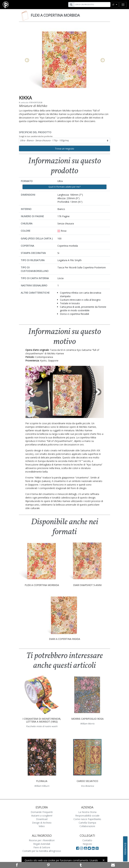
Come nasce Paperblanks (87, 819)
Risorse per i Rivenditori (42, 840)
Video (42, 826)
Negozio (87, 844)
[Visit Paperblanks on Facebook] (78, 848)
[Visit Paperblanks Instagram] (82, 848)
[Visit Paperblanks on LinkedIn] (94, 848)
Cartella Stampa (87, 823)
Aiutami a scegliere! (42, 816)
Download (42, 819)
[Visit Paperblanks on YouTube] (86, 848)
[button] (31, 392)
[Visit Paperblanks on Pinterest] (97, 848)
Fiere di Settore (42, 847)
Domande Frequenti (42, 812)
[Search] (92, 5)
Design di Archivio (42, 823)
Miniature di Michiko (33, 106)
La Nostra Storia (87, 812)
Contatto (87, 840)
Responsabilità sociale (87, 816)
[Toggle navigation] (123, 5)
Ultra (44, 140)
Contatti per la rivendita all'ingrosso (42, 851)
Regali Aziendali (42, 844)
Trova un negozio (64, 149)
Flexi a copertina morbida (55, 15)
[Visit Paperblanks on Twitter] (90, 848)
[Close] (103, 860)
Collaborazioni (87, 826)
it (114, 5)
